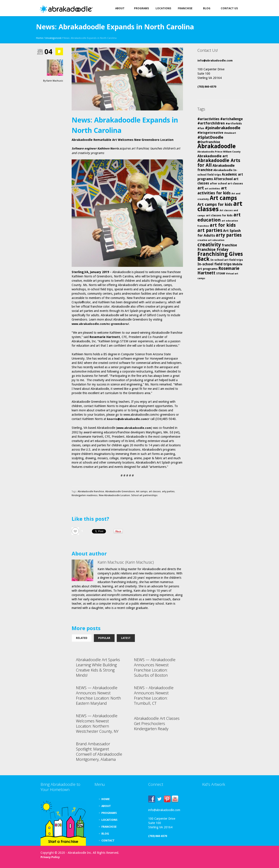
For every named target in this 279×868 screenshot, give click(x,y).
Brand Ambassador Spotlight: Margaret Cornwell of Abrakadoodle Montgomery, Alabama (99, 752)
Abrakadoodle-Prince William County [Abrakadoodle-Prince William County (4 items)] (219, 152)
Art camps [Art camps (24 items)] (223, 198)
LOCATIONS (109, 820)
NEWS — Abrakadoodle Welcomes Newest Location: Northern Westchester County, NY (97, 723)
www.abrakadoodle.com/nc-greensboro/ (100, 324)
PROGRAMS (109, 813)
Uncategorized (53, 38)
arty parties (168, 491)
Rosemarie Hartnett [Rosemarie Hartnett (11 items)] (218, 271)
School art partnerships (144, 495)
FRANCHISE (109, 827)
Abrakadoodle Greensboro (120, 491)
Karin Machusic (55, 81)
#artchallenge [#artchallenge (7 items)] (232, 119)
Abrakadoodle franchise (91, 491)
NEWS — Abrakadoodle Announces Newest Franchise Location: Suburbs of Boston (155, 667)
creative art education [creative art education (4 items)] (211, 240)
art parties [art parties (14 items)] (210, 230)
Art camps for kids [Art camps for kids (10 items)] (215, 204)
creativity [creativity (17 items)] (209, 245)
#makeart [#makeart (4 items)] (230, 133)
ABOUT (106, 806)
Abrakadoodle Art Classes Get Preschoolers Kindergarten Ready (157, 723)
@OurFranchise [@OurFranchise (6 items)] (209, 142)
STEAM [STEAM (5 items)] (221, 273)
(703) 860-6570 (207, 87)
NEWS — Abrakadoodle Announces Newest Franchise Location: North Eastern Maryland (98, 695)
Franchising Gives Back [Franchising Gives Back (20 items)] (220, 256)
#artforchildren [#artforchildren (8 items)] (211, 123)
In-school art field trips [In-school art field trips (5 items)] (227, 260)
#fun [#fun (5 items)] (201, 128)
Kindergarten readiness (85, 495)
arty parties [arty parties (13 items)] (229, 235)
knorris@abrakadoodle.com (127, 419)
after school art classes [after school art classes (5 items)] (226, 183)
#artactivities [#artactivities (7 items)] (208, 119)
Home (39, 38)
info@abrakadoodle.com (215, 61)
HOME (106, 799)
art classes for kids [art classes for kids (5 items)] (219, 215)
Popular (104, 638)
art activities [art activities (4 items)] (212, 189)
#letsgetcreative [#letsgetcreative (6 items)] (210, 133)
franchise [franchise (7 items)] (229, 245)
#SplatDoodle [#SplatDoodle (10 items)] (210, 137)
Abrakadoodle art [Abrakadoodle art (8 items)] (213, 156)
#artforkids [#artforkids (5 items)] (234, 123)
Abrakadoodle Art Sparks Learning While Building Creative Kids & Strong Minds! (98, 667)
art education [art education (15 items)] (219, 217)
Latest (126, 638)
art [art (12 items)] (201, 188)
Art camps (142, 491)
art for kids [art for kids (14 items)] (223, 225)
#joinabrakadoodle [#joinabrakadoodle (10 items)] (223, 128)
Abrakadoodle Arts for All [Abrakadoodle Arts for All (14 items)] (219, 163)
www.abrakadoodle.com (134, 428)
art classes (155, 491)
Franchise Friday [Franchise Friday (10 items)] (213, 249)
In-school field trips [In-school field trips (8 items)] (214, 264)
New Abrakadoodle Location (114, 495)
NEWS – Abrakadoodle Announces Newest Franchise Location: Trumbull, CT (154, 695)
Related (82, 638)
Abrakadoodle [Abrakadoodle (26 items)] (217, 146)
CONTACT (108, 840)
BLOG (105, 834)
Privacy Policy (50, 857)
